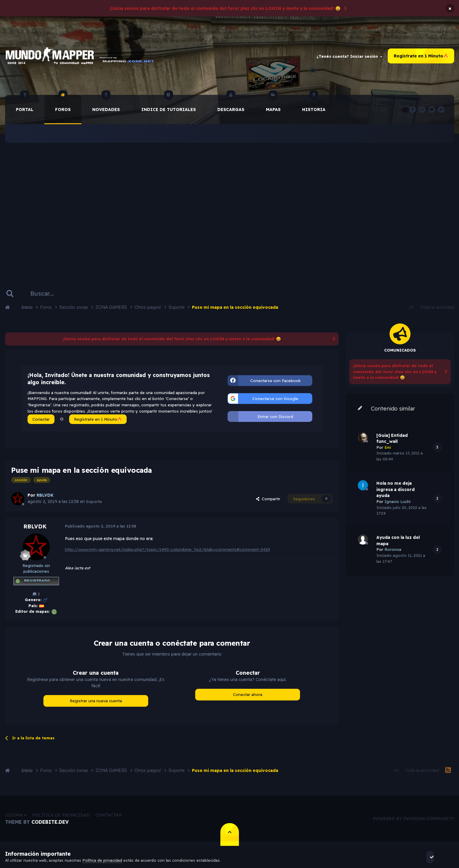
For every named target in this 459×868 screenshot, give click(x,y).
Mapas (273, 106)
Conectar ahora (248, 697)
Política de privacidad (61, 817)
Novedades (106, 106)
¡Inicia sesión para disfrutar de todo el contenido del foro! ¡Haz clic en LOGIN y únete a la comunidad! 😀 (225, 8)
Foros (63, 106)
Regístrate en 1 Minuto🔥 (421, 57)
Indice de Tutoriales (169, 106)
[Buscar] (48, 296)
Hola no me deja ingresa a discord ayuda (396, 492)
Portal (25, 106)
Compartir (268, 501)
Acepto (438, 857)
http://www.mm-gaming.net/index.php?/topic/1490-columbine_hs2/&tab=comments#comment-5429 (168, 552)
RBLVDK (35, 529)
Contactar (109, 817)
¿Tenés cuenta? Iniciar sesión (349, 57)
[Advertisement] (230, 208)
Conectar (41, 422)
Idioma (16, 817)
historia (314, 106)
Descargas (231, 106)
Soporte (94, 504)
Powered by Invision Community (414, 821)
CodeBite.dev (50, 824)
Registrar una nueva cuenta (96, 703)
